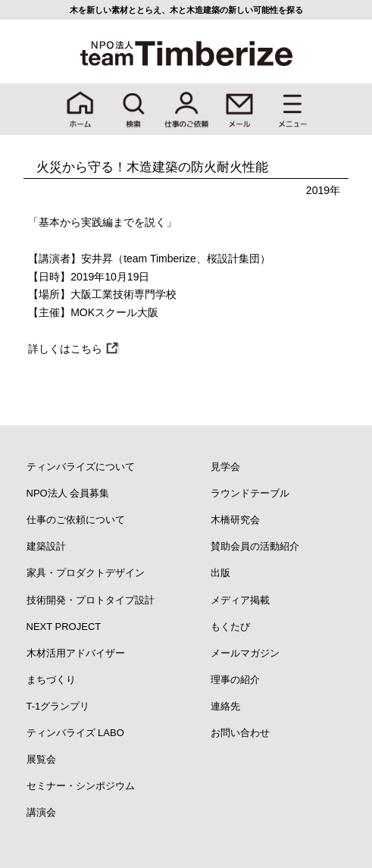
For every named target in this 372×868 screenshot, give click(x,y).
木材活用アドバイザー (76, 653)
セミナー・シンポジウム (81, 786)
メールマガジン (245, 653)
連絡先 (225, 706)
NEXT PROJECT (64, 627)
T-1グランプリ (58, 706)
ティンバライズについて (81, 467)
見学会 (225, 467)
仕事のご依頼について (76, 520)
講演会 (41, 812)
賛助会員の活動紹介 (255, 546)
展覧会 (41, 759)
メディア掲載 (240, 600)
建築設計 (46, 546)
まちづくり (51, 680)
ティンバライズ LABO (75, 733)
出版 (220, 573)
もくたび (230, 627)
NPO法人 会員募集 (68, 493)
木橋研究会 (235, 520)
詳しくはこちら (65, 349)
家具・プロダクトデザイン (86, 573)
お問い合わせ (240, 733)
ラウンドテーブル (250, 493)
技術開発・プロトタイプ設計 (91, 600)
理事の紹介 (235, 680)
